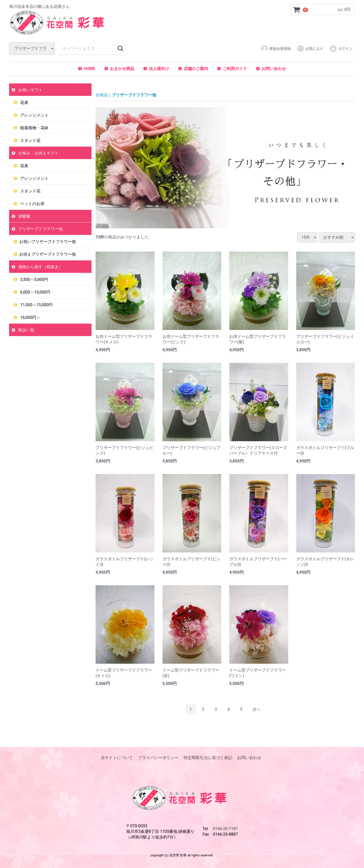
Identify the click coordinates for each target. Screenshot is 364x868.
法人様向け (159, 69)
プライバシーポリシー (158, 758)
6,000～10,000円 (35, 292)
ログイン (341, 49)
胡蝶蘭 (24, 216)
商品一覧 (26, 330)
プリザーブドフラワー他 (40, 229)
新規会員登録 (276, 49)
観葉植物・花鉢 (34, 128)
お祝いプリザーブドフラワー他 (48, 242)
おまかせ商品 (122, 69)
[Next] (257, 710)
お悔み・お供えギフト (38, 153)
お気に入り (310, 49)
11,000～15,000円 (36, 305)
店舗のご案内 (196, 69)
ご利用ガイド (235, 69)
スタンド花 (30, 140)
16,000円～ (30, 317)
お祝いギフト (30, 90)
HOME (89, 69)
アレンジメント (34, 115)
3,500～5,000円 (34, 280)
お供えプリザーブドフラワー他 (48, 254)
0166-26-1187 (225, 829)
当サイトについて (117, 758)
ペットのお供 (32, 204)
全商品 (102, 95)
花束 (24, 103)
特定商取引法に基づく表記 (208, 758)
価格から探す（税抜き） (40, 267)
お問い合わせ (274, 69)
